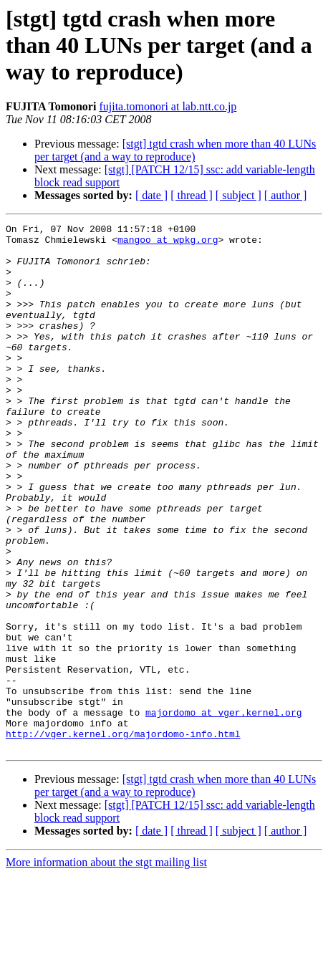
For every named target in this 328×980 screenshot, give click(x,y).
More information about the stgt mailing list (106, 967)
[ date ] (151, 195)
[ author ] (286, 195)
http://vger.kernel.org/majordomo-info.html (123, 837)
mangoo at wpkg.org (168, 244)
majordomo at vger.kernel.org (223, 811)
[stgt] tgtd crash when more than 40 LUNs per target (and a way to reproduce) (175, 150)
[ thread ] (192, 195)
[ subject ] (238, 195)
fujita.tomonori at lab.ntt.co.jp (168, 106)
